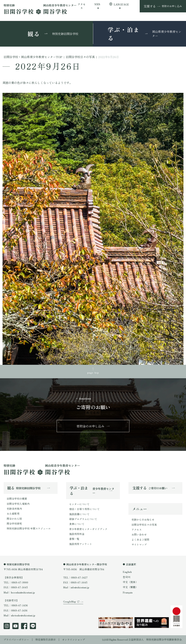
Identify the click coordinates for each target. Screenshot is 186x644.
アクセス (82, 6)
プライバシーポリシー (16, 639)
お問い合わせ (139, 534)
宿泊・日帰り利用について (84, 509)
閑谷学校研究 (14, 524)
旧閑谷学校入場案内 (18, 504)
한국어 (127, 577)
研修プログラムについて (83, 519)
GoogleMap (70, 602)
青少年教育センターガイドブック (88, 529)
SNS (97, 4)
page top (93, 372)
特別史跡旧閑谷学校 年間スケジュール (29, 528)
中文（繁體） (130, 587)
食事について (77, 524)
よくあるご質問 (140, 540)
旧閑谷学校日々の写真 (144, 525)
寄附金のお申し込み (90, 426)
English (127, 572)
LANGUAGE (121, 4)
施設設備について (79, 514)
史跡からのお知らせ (143, 520)
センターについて (79, 504)
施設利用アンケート (81, 544)
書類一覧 (74, 539)
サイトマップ (139, 544)
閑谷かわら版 (14, 519)
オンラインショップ (74, 639)
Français (128, 592)
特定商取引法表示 (46, 639)
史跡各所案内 (14, 509)
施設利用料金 (77, 534)
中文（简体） (130, 582)
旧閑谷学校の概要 (17, 499)
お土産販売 (13, 513)
